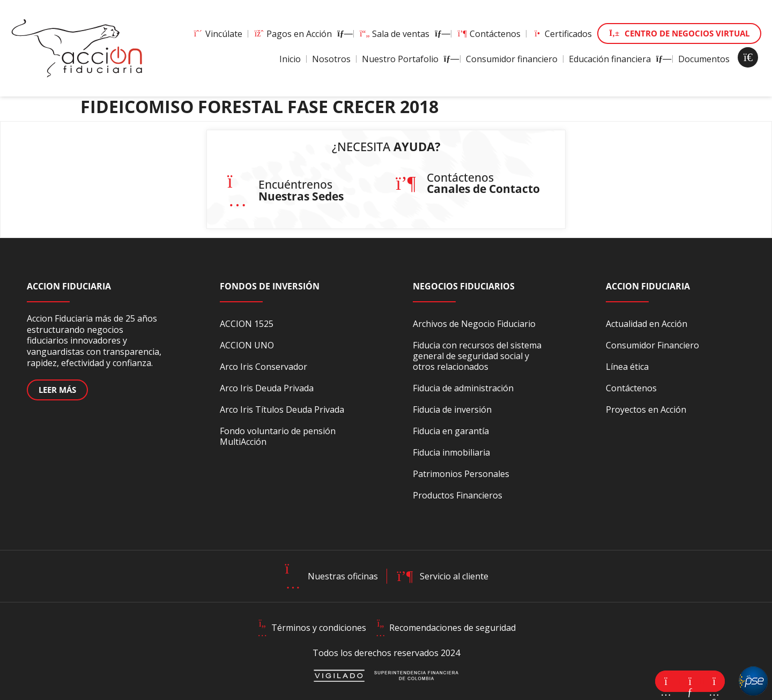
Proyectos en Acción (646, 409)
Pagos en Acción (301, 34)
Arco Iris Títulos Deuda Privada (282, 409)
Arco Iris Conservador (263, 367)
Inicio (290, 59)
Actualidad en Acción (647, 324)
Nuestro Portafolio (408, 59)
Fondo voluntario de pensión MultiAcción (278, 436)
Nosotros (331, 59)
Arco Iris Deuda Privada (267, 388)
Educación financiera (618, 59)
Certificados (562, 34)
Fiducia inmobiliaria (451, 452)
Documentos (704, 59)
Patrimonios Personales (461, 474)
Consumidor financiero (512, 59)
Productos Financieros (458, 495)
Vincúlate (217, 34)
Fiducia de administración (463, 388)
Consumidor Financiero (652, 345)
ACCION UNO (247, 345)
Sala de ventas (402, 34)
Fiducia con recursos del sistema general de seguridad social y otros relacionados (477, 356)
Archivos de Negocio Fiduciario (474, 324)
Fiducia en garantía (451, 431)
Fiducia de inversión (452, 409)
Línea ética (627, 367)
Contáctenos (489, 34)
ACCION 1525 (247, 324)
